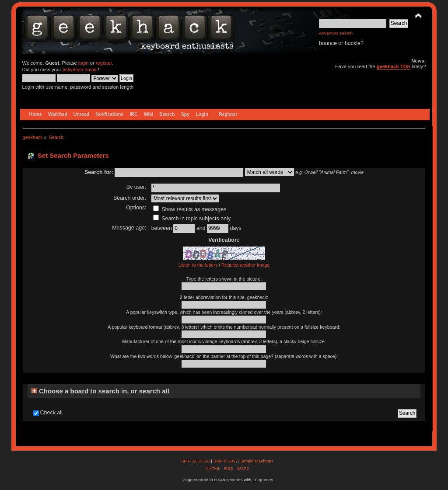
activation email (79, 70)
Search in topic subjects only (192, 219)
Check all (51, 413)
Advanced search (336, 33)
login (84, 63)
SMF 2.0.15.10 (196, 461)
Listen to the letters (198, 265)
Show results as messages (190, 209)
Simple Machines (257, 461)
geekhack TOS (394, 66)
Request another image (245, 265)
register (104, 63)
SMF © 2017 (225, 461)
